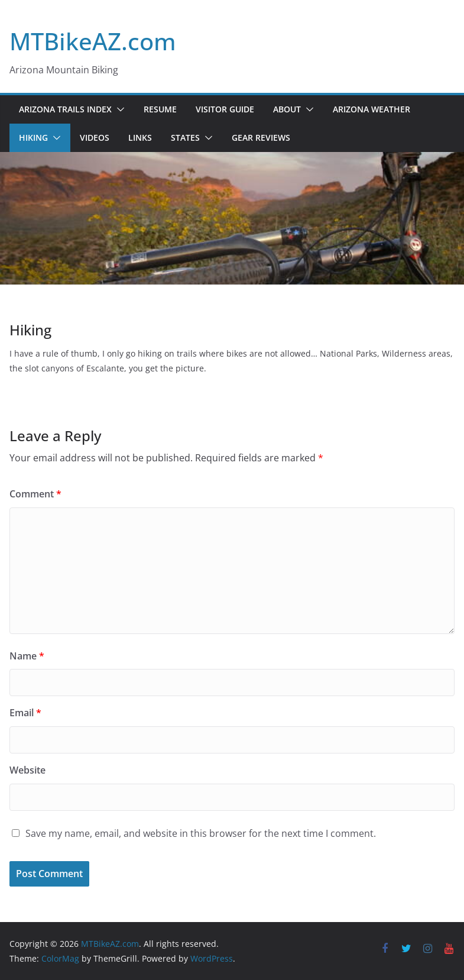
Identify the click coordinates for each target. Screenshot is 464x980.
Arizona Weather (371, 109)
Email (25, 713)
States (185, 138)
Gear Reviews (261, 138)
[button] (118, 109)
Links (140, 138)
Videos (95, 138)
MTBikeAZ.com (93, 41)
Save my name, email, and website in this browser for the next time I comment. (201, 833)
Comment (35, 494)
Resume (160, 109)
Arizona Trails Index (65, 109)
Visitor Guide (225, 109)
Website (27, 770)
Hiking (33, 138)
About (287, 109)
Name (27, 656)
